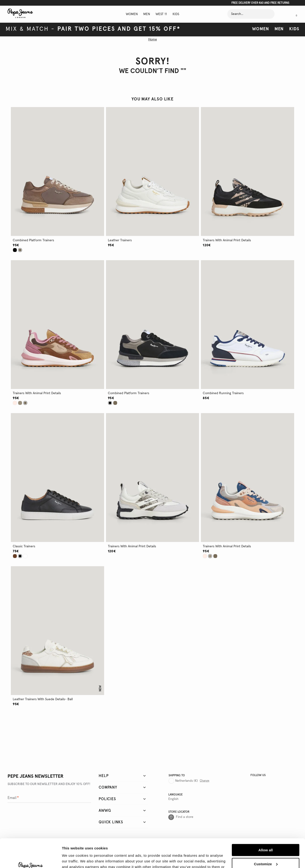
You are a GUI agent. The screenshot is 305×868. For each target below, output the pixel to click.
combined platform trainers (33, 240)
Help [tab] (104, 776)
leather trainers (120, 240)
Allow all (266, 823)
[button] (57, 171)
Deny (266, 851)
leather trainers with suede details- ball (43, 699)
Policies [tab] (107, 799)
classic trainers (24, 546)
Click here (169, 3)
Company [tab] (108, 787)
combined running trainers (223, 393)
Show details (73, 859)
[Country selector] (189, 779)
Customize (266, 837)
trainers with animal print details (227, 240)
